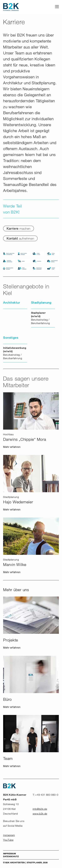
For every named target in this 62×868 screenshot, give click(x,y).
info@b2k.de (40, 809)
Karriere (19, 228)
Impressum (9, 854)
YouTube (8, 840)
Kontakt (20, 238)
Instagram (9, 835)
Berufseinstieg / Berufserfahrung (41, 318)
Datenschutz (11, 856)
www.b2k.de (40, 814)
